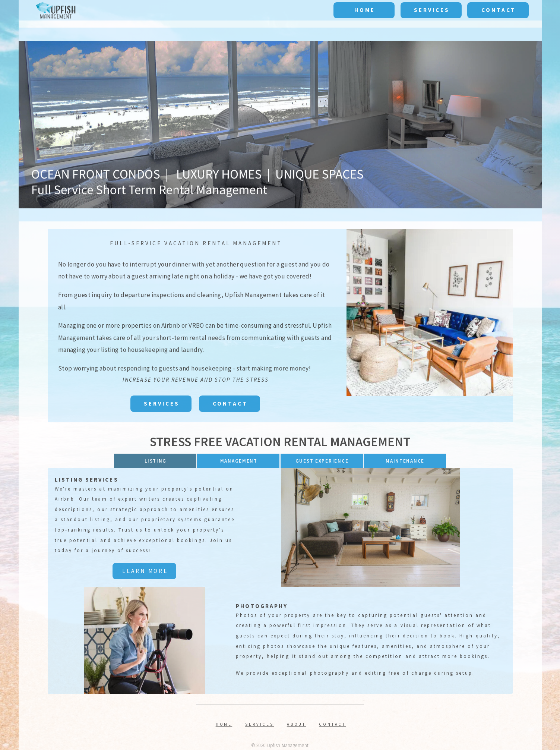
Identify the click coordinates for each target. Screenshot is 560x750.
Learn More (145, 571)
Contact (499, 10)
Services (432, 10)
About (297, 724)
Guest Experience (322, 461)
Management (239, 461)
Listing (156, 461)
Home (365, 10)
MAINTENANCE (405, 461)
